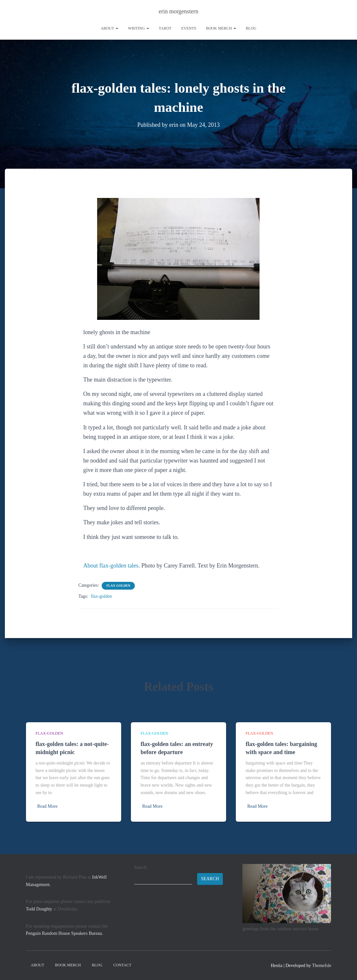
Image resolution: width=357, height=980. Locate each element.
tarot (165, 28)
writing (139, 28)
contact (122, 965)
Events (189, 28)
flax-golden (118, 586)
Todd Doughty (39, 909)
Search (140, 867)
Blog (251, 28)
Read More (48, 806)
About (109, 28)
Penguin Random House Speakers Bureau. (65, 933)
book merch (221, 28)
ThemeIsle (321, 966)
